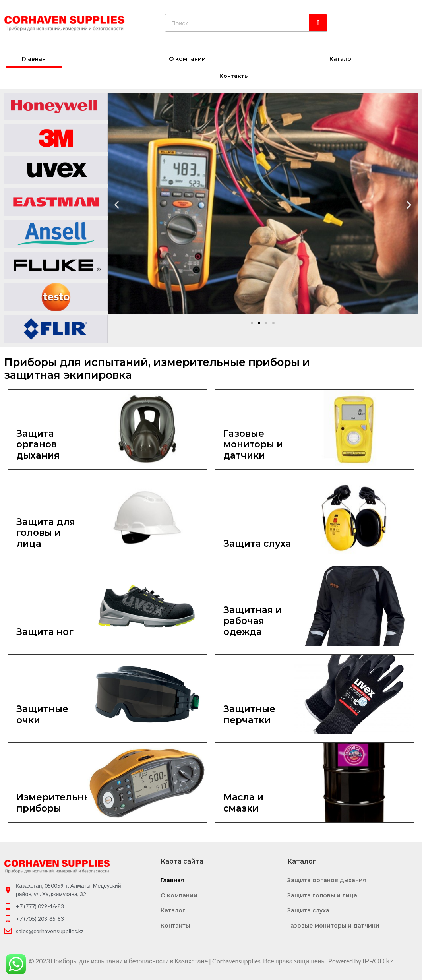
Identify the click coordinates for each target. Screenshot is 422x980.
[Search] (318, 23)
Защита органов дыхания (327, 880)
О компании (187, 58)
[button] (252, 323)
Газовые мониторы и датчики (333, 925)
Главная (34, 58)
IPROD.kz (378, 961)
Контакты (234, 76)
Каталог (342, 58)
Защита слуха (308, 910)
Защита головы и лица (322, 895)
